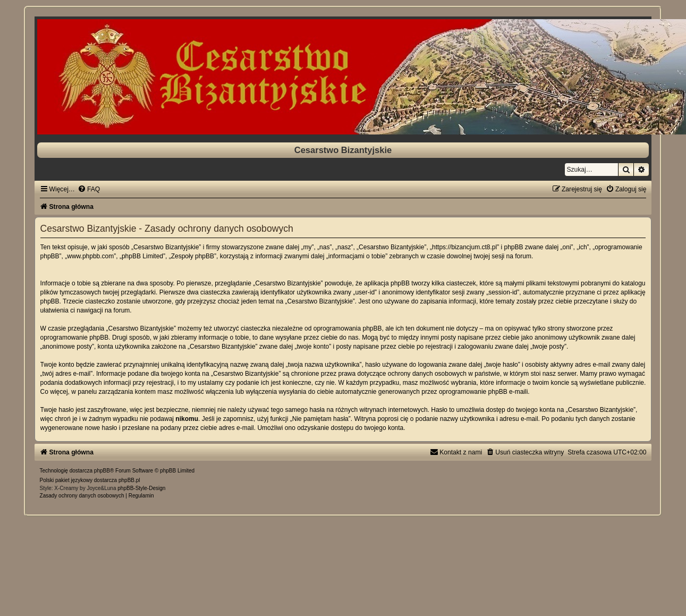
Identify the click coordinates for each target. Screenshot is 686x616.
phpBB (102, 471)
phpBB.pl (129, 480)
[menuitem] (89, 189)
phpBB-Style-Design (141, 488)
